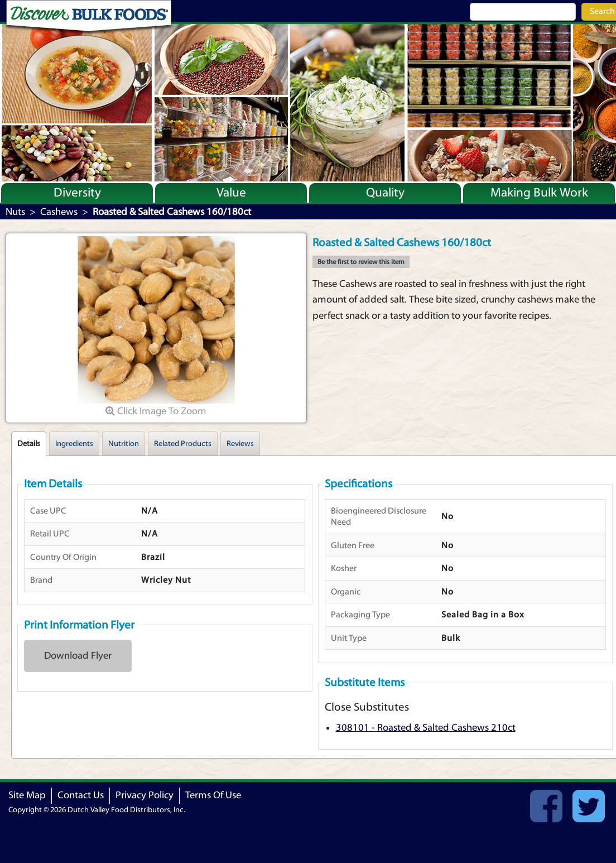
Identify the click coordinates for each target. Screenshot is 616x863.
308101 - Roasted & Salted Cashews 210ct (426, 728)
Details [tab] (29, 444)
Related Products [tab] (183, 444)
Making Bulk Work (539, 193)
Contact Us (81, 795)
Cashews (59, 212)
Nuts (15, 212)
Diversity (77, 193)
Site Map (27, 795)
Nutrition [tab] (124, 444)
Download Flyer (78, 656)
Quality (385, 193)
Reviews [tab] (240, 444)
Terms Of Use (213, 795)
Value (231, 193)
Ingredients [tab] (74, 444)
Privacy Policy (145, 795)
